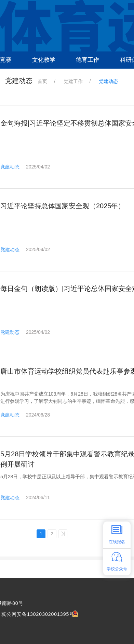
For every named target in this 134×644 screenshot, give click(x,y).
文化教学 (44, 60)
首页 (42, 81)
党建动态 (10, 167)
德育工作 (88, 60)
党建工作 (73, 81)
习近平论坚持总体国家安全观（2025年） (63, 206)
